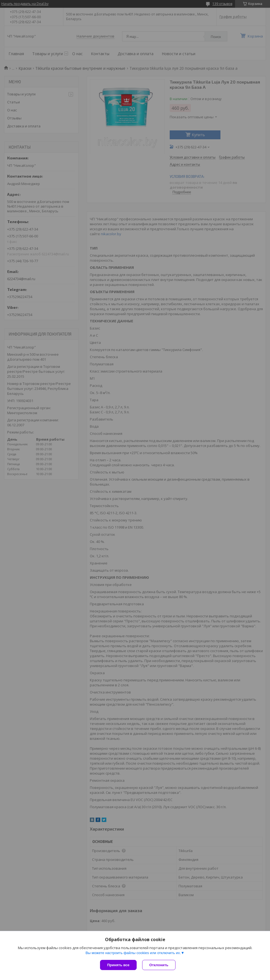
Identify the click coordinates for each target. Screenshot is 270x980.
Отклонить (159, 965)
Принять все (118, 965)
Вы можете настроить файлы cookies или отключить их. (133, 953)
